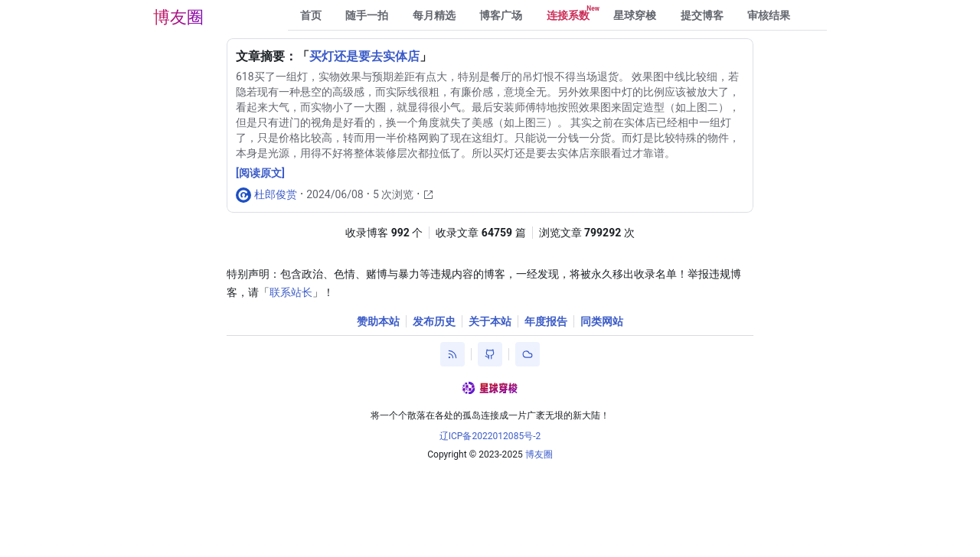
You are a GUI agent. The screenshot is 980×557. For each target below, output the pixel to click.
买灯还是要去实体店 (364, 56)
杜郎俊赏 (276, 194)
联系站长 (291, 292)
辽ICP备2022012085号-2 (490, 436)
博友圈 (178, 17)
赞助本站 (378, 321)
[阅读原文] (260, 173)
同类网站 (602, 321)
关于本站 (490, 321)
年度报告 (546, 321)
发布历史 (434, 321)
